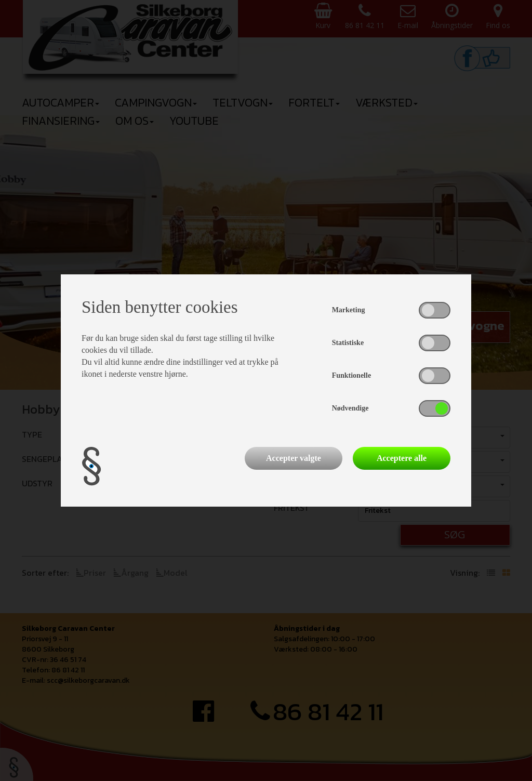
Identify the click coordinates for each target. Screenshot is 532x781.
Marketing (349, 310)
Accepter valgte (294, 458)
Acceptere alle (402, 458)
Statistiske (348, 343)
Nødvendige (350, 408)
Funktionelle (351, 375)
